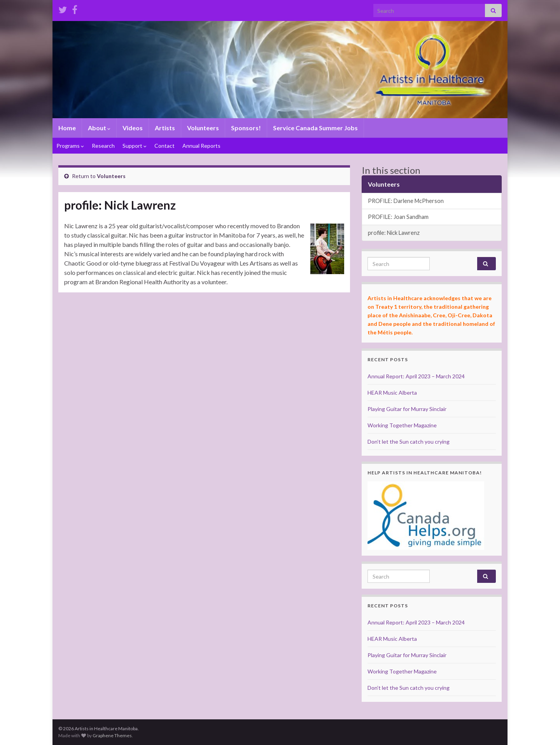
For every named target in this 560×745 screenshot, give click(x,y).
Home (67, 128)
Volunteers (203, 128)
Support (135, 146)
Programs (70, 146)
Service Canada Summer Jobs (315, 128)
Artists (165, 128)
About (99, 128)
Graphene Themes (112, 735)
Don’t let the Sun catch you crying (409, 442)
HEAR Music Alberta (392, 393)
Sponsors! (246, 128)
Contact (164, 146)
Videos (133, 128)
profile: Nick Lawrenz (394, 233)
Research (103, 146)
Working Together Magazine (402, 425)
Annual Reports (201, 146)
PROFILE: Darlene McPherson (406, 201)
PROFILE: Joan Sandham (398, 217)
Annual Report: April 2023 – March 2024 (416, 376)
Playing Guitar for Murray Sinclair (407, 409)
